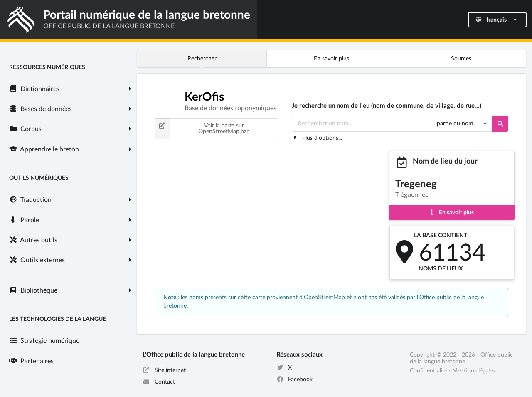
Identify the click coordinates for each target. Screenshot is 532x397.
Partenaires (31, 361)
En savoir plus (331, 59)
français (497, 20)
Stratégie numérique (44, 341)
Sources (461, 59)
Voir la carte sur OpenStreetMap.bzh (202, 129)
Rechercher (202, 59)
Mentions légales (474, 371)
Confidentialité (429, 371)
